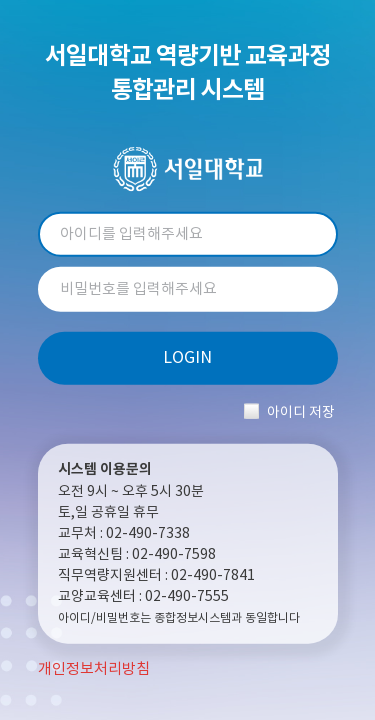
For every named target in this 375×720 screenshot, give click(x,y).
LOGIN (187, 358)
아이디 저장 (301, 412)
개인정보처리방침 (94, 669)
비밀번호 (188, 289)
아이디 (188, 234)
